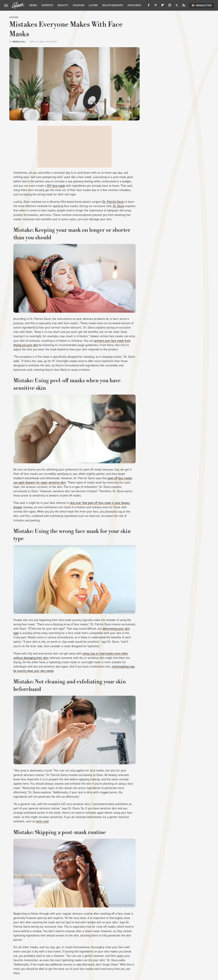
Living (93, 5)
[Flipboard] (163, 6)
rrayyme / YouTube (125, 611)
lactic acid (42, 821)
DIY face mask (56, 186)
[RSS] (184, 6)
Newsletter (201, 5)
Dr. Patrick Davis (113, 202)
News (33, 5)
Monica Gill (19, 42)
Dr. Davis (119, 206)
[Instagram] (170, 6)
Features (134, 5)
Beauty (63, 5)
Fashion (79, 5)
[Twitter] (177, 6)
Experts (47, 5)
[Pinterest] (156, 6)
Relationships (113, 5)
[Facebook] (149, 6)
